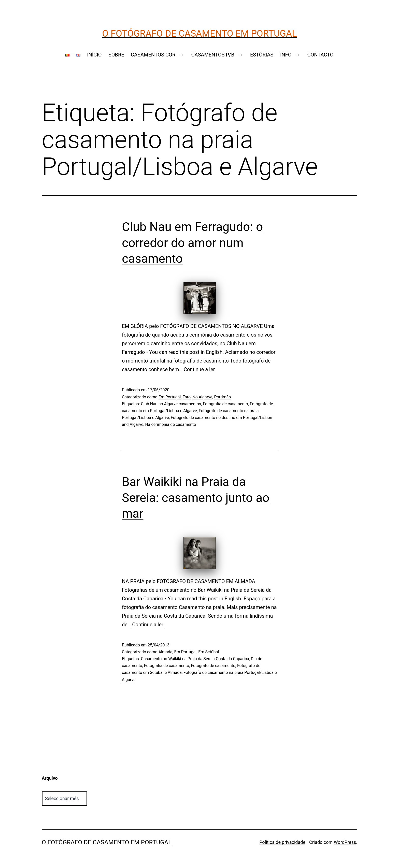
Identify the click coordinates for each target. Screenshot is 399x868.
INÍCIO (94, 55)
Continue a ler (199, 369)
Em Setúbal (209, 652)
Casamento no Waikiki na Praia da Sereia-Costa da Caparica (195, 659)
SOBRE (116, 55)
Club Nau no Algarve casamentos (171, 404)
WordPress (345, 842)
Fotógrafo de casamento (213, 666)
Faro (187, 397)
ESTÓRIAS (262, 55)
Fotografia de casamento (225, 404)
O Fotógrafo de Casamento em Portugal (199, 34)
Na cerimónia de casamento (170, 424)
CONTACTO (320, 55)
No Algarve (202, 397)
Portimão (223, 397)
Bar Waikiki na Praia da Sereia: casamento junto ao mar (196, 498)
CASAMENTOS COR (153, 55)
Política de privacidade (282, 842)
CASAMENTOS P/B (213, 55)
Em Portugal (170, 397)
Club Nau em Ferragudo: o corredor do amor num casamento (192, 243)
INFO (286, 55)
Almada (166, 652)
